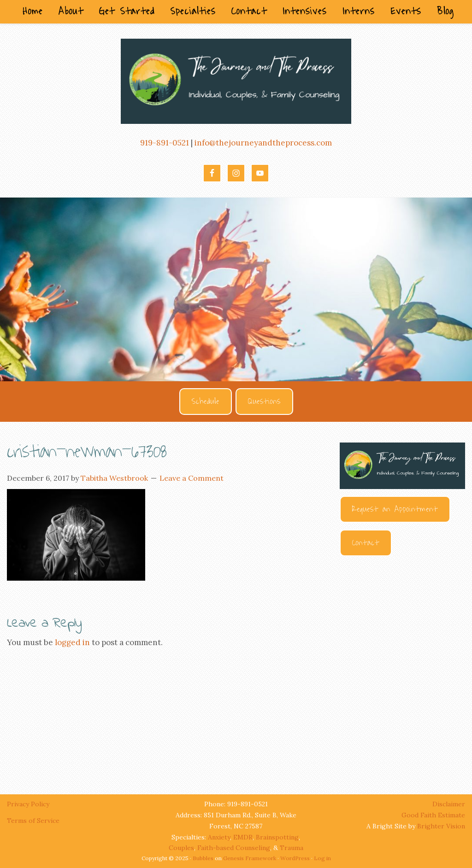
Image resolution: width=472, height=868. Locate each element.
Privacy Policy (29, 804)
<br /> (402, 667)
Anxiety (219, 837)
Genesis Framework (250, 858)
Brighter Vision (441, 826)
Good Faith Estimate (433, 815)
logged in (72, 642)
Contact (366, 543)
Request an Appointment (395, 509)
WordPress (295, 858)
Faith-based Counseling (234, 848)
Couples (181, 848)
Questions (264, 402)
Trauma (292, 848)
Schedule (206, 402)
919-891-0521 (165, 143)
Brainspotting (277, 837)
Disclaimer (449, 804)
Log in (322, 858)
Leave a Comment (192, 478)
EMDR (243, 837)
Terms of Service (33, 821)
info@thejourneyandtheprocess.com (263, 143)
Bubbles (203, 858)
